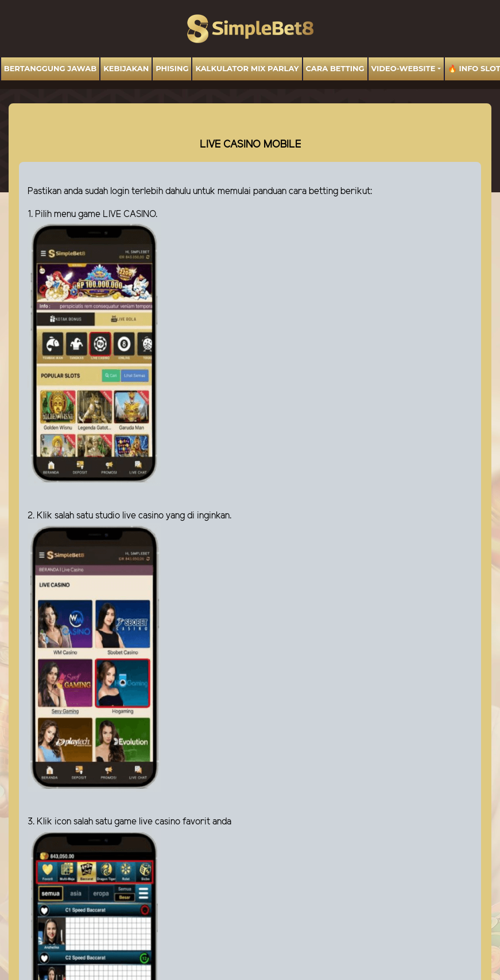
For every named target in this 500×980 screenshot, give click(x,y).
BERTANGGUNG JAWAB (50, 68)
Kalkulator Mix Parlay (247, 68)
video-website (404, 68)
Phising (172, 68)
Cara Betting (335, 68)
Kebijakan (126, 68)
